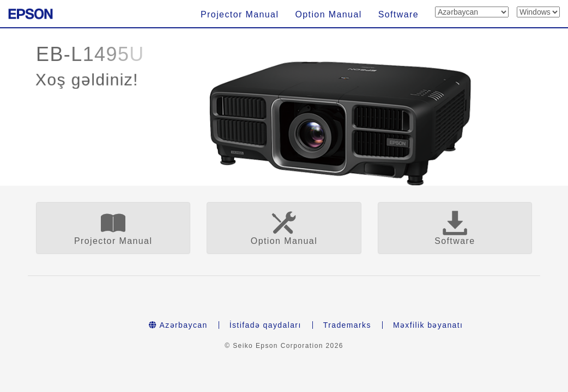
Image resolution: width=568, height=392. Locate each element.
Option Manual (328, 14)
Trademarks (347, 325)
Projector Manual (240, 14)
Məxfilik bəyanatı (428, 325)
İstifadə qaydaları (265, 325)
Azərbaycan (178, 325)
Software (398, 14)
